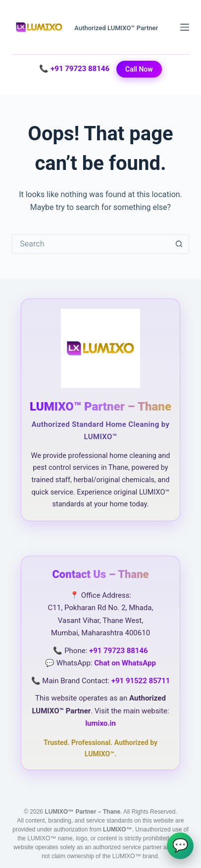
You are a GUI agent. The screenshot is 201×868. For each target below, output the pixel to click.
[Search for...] (90, 244)
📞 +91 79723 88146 (74, 69)
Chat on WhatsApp (125, 663)
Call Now (139, 69)
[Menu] (185, 27)
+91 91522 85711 (141, 681)
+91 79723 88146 (119, 651)
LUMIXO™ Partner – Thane (100, 407)
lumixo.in (100, 723)
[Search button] (179, 244)
